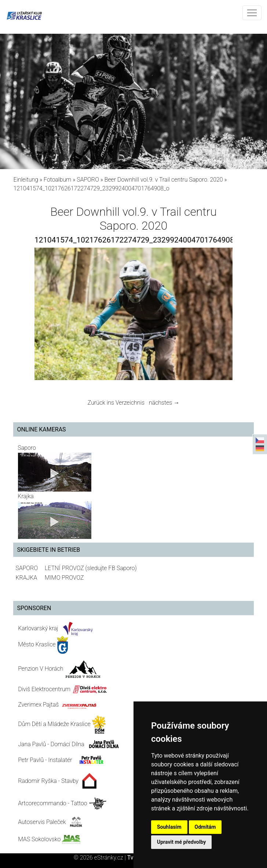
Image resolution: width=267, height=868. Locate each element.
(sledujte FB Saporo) (111, 568)
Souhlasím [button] (169, 827)
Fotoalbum (57, 180)
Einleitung (26, 180)
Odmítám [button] (205, 827)
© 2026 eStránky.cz (100, 858)
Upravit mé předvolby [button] (181, 842)
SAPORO (88, 180)
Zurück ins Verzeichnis (116, 403)
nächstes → (164, 403)
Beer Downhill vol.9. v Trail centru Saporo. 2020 (164, 180)
